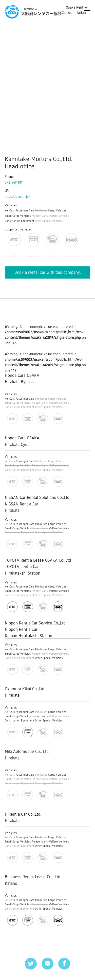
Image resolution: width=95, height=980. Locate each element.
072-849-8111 (14, 182)
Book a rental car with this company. (48, 272)
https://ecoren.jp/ (17, 197)
